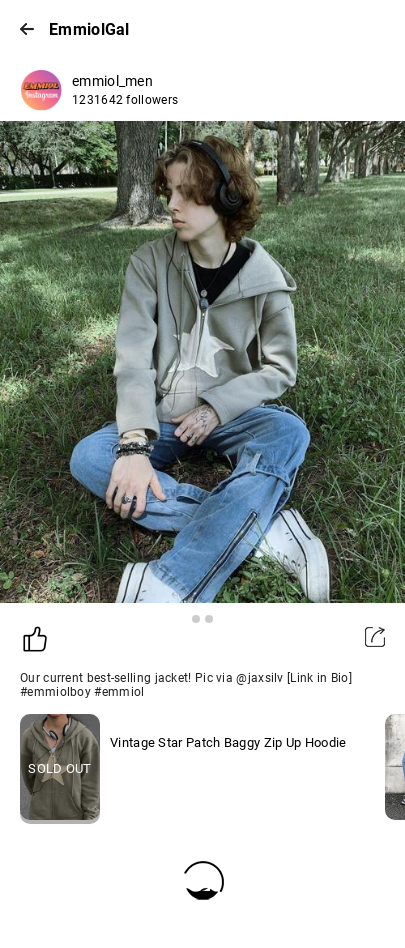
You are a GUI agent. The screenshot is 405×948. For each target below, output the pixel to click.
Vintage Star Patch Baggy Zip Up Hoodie (228, 742)
